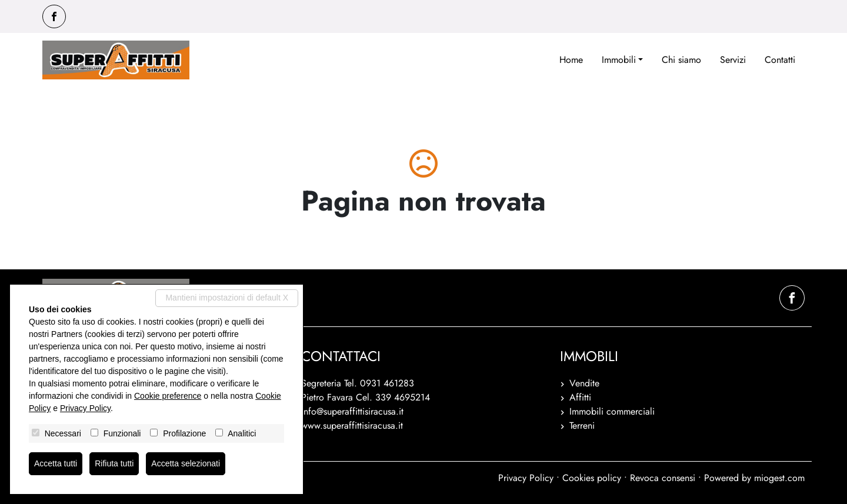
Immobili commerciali (612, 411)
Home (571, 60)
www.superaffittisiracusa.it (352, 425)
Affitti (580, 397)
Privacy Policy (526, 478)
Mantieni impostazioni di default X (227, 298)
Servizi (733, 60)
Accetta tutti (56, 463)
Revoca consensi (663, 478)
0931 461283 (387, 383)
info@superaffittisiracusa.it (352, 411)
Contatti (780, 60)
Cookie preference (168, 396)
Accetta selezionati (186, 463)
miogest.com (779, 478)
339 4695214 (403, 397)
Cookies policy (592, 478)
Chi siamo (681, 60)
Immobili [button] (619, 60)
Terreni (582, 425)
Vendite (584, 383)
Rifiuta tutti (114, 463)
